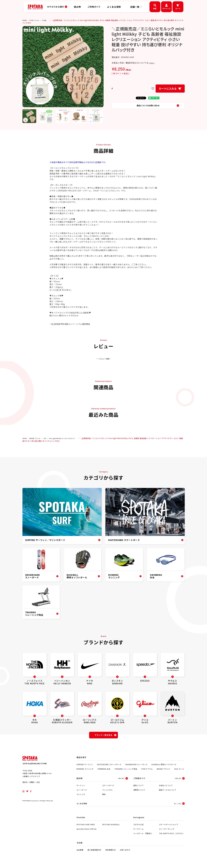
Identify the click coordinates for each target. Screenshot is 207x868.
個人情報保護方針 (94, 852)
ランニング (81, 796)
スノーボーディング (167, 831)
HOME (25, 20)
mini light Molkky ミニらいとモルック (68, 438)
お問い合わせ (125, 852)
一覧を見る (121, 780)
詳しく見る (178, 805)
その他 (47, 20)
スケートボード (108, 787)
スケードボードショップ (169, 826)
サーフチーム (138, 831)
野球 (104, 796)
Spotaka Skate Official (87, 831)
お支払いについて (166, 787)
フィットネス (107, 791)
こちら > (153, 63)
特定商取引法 (111, 852)
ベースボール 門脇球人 (143, 835)
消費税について (139, 791)
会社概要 (80, 852)
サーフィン (81, 787)
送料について (139, 787)
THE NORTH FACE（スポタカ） (172, 835)
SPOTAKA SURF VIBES (86, 826)
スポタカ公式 (139, 826)
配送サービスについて (168, 791)
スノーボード (82, 791)
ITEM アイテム (36, 20)
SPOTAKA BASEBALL (111, 826)
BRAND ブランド (37, 438)
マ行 (48, 438)
